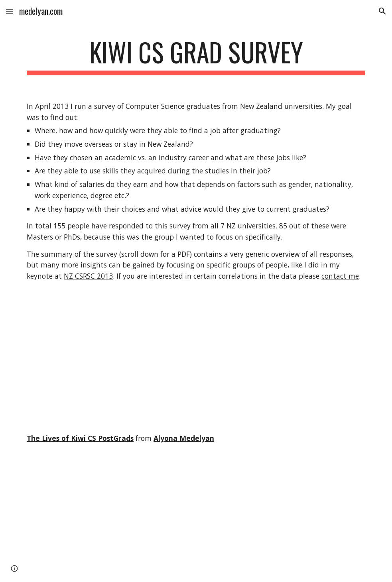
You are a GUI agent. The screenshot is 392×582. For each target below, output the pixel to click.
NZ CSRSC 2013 (88, 276)
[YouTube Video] (93, 519)
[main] (196, 56)
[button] (10, 11)
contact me (340, 276)
